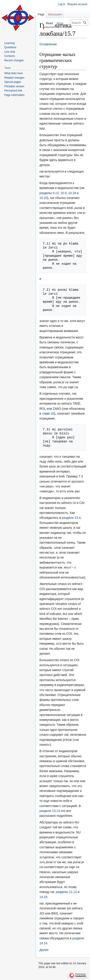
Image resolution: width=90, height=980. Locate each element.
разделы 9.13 (49, 193)
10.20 (43, 198)
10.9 (63, 193)
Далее (44, 950)
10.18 (72, 193)
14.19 (43, 897)
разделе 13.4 (71, 518)
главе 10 (48, 413)
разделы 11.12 (66, 892)
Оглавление (48, 44)
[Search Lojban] (79, 23)
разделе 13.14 (50, 811)
